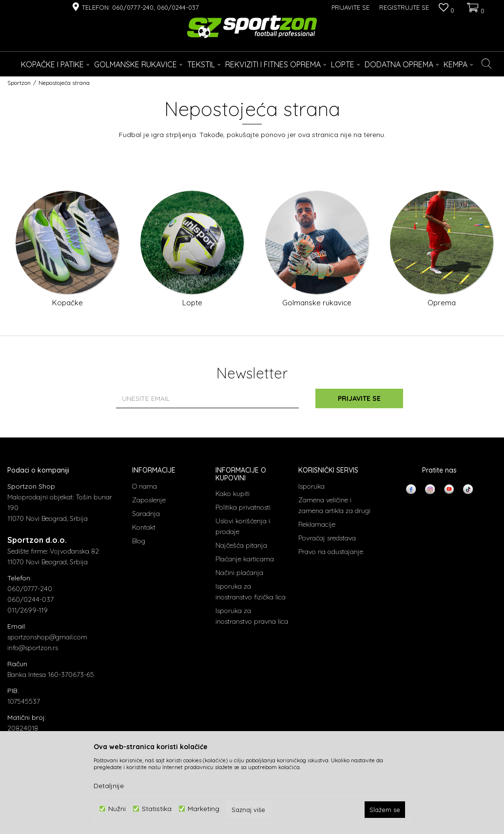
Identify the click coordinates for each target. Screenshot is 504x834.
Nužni (117, 809)
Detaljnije (109, 786)
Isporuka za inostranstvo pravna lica (252, 616)
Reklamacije (317, 524)
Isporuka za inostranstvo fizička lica (251, 592)
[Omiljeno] (446, 8)
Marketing (204, 809)
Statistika (157, 809)
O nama (145, 486)
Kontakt (144, 527)
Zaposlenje (149, 500)
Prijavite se (359, 398)
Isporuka (311, 486)
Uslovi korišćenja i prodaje (243, 526)
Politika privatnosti (243, 507)
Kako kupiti (233, 494)
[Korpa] (474, 7)
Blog (139, 541)
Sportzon (19, 83)
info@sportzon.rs (33, 648)
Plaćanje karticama (245, 559)
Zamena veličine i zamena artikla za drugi (334, 505)
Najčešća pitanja (241, 545)
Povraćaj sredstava (327, 538)
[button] (486, 64)
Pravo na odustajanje (331, 552)
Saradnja (146, 514)
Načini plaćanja (239, 573)
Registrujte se (404, 7)
